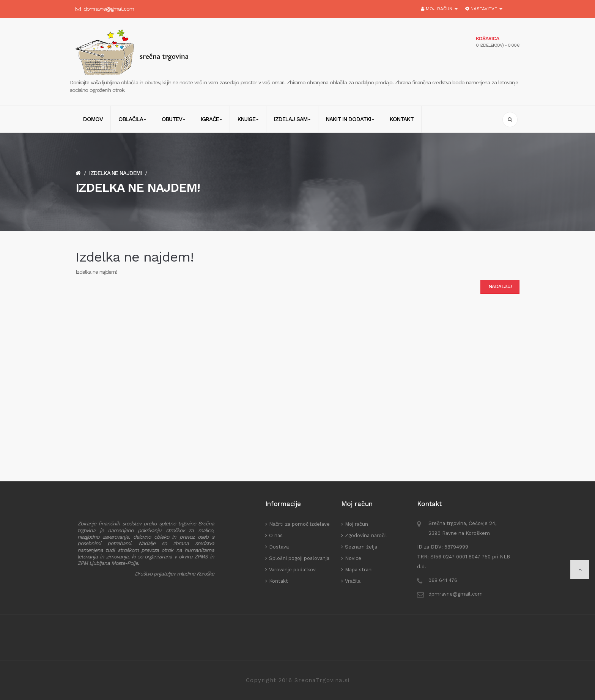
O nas (276, 535)
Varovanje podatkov (292, 570)
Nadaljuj (500, 286)
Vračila (353, 581)
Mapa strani (359, 570)
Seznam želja (361, 547)
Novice (353, 558)
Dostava (279, 547)
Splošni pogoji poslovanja (299, 558)
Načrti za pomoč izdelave (299, 524)
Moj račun (357, 524)
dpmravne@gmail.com (109, 9)
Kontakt (279, 581)
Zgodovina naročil (366, 535)
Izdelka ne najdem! (115, 173)
